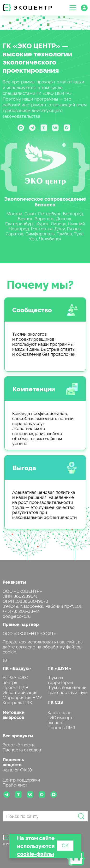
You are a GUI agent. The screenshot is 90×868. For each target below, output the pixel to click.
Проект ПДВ (15, 687)
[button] (73, 8)
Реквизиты (14, 582)
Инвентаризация (20, 692)
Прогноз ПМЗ (61, 727)
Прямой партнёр (21, 624)
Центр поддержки (21, 779)
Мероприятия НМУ (22, 697)
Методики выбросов (14, 715)
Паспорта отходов (22, 749)
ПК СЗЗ (55, 702)
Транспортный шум (67, 692)
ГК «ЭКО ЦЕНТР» (31, 45)
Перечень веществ (13, 762)
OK (65, 845)
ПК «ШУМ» (59, 668)
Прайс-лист (15, 784)
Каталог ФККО (17, 769)
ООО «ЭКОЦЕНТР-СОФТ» (29, 633)
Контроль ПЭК (17, 702)
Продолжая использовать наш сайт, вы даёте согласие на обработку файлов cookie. (43, 646)
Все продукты (18, 736)
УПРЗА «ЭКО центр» (16, 679)
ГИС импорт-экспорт (61, 720)
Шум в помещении (67, 687)
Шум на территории (60, 679)
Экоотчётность (18, 744)
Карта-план (59, 712)
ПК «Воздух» (17, 668)
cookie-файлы (36, 854)
